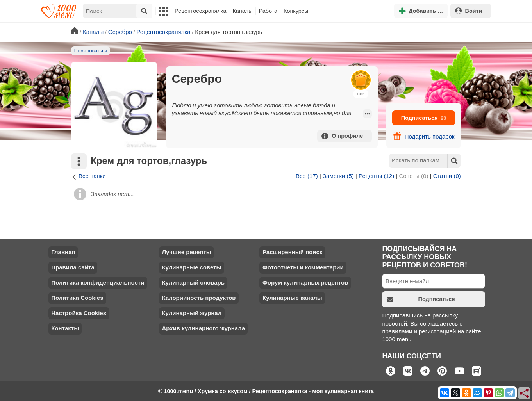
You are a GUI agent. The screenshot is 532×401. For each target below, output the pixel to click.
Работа (268, 11)
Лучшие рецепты (186, 252)
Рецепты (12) (376, 176)
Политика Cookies (77, 298)
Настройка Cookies (79, 313)
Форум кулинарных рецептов (305, 282)
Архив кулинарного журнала (203, 328)
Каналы (242, 11)
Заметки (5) (338, 176)
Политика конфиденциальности (98, 282)
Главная (63, 252)
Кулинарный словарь (193, 282)
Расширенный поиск (292, 252)
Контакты (65, 328)
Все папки (88, 176)
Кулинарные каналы (292, 298)
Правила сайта (73, 267)
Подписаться (424, 118)
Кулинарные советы (191, 267)
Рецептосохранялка (200, 11)
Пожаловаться (91, 51)
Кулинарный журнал (192, 313)
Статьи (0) (447, 176)
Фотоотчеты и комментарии (303, 267)
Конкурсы (296, 11)
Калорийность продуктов (199, 298)
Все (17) (307, 176)
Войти (469, 11)
